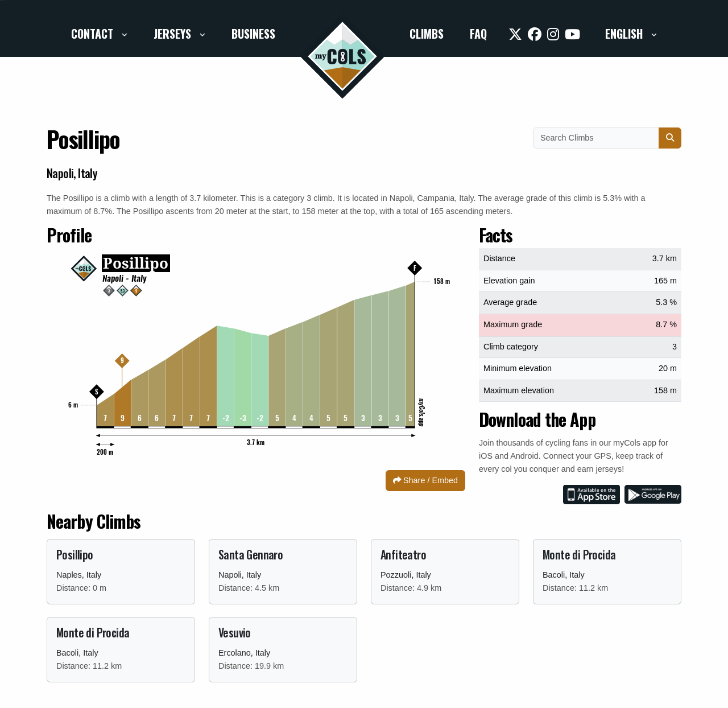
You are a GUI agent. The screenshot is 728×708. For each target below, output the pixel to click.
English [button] (625, 34)
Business (253, 34)
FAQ (478, 34)
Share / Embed (425, 480)
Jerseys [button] (174, 34)
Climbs (427, 34)
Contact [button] (94, 34)
